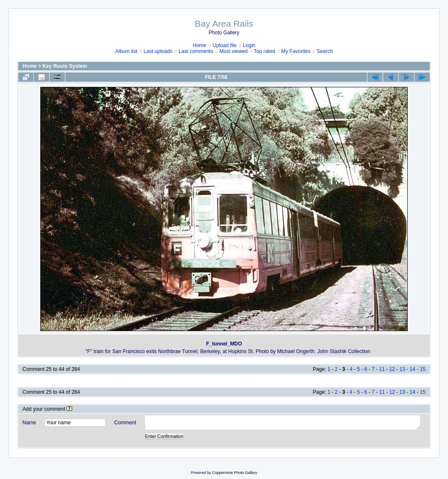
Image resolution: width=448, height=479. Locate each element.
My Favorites (296, 51)
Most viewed (234, 51)
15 (423, 369)
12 (392, 369)
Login (249, 45)
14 (413, 369)
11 (382, 369)
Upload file (225, 45)
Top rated (264, 51)
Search (325, 51)
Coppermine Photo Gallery (235, 473)
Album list (126, 51)
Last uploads (158, 51)
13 (402, 369)
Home (199, 45)
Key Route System (65, 66)
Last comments (196, 51)
